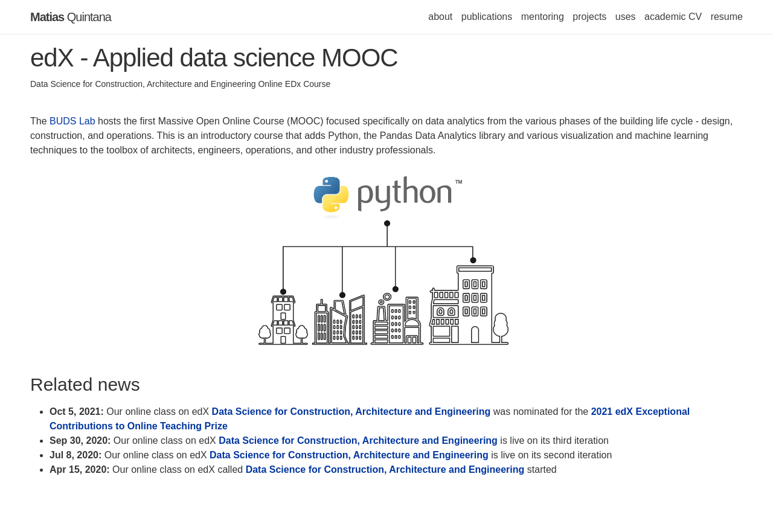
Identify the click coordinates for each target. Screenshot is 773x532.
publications (487, 17)
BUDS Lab (72, 121)
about (440, 17)
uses (626, 17)
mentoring (543, 17)
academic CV (673, 17)
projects (589, 17)
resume (727, 17)
